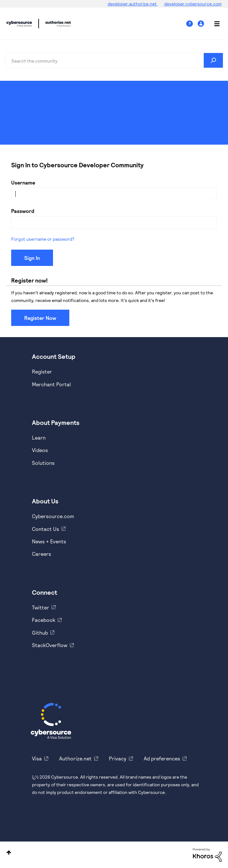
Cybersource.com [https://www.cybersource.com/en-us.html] (53, 516)
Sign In (202, 24)
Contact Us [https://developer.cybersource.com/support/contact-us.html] (46, 529)
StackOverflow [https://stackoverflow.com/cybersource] (50, 645)
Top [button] (9, 853)
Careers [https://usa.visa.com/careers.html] (42, 554)
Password (23, 211)
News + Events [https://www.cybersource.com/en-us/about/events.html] (49, 541)
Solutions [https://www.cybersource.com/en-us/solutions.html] (43, 463)
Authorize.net (75, 758)
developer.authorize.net (133, 4)
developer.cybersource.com (193, 4)
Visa (37, 758)
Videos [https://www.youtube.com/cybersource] (40, 450)
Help (192, 24)
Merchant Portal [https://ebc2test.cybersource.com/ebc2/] (51, 384)
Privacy (118, 758)
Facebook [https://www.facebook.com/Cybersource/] (44, 620)
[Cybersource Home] (51, 721)
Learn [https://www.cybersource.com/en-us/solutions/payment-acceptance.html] (39, 438)
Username (23, 182)
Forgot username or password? (43, 239)
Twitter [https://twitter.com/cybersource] (41, 607)
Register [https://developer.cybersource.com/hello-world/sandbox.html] (42, 371)
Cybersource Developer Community (19, 24)
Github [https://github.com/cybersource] (40, 633)
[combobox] (114, 60)
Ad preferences (162, 758)
